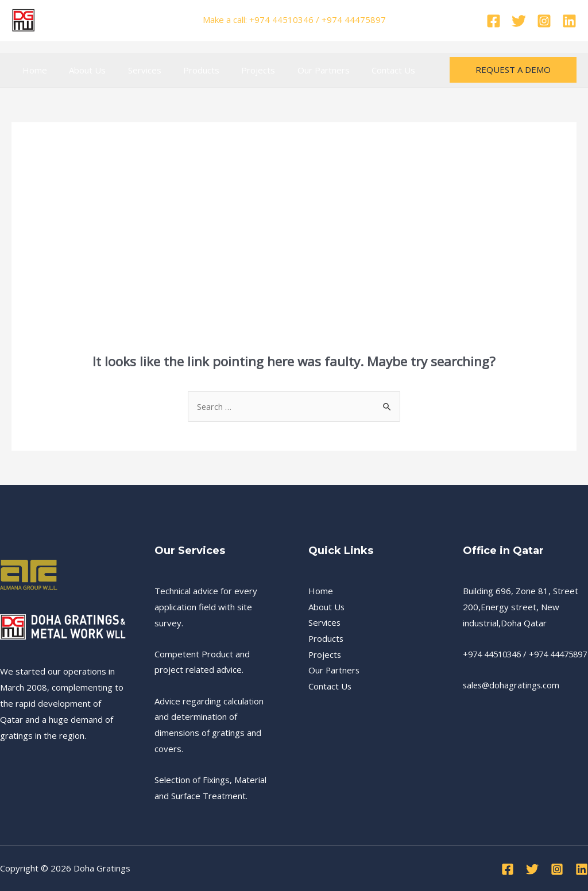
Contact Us (362, 70)
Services (133, 70)
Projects (237, 70)
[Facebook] (494, 21)
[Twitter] (519, 21)
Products (185, 70)
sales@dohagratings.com (512, 701)
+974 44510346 (495, 654)
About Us (80, 70)
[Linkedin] (569, 21)
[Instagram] (544, 21)
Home (32, 70)
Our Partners (297, 70)
